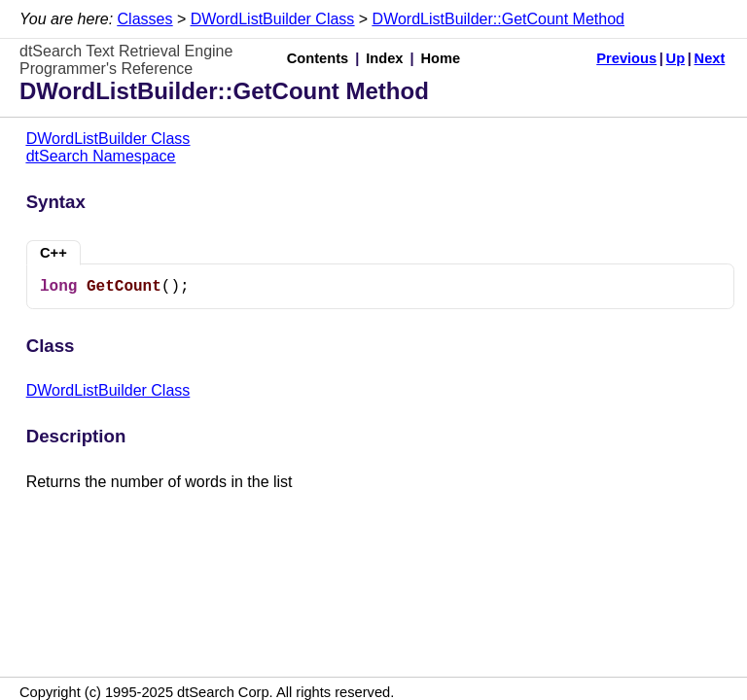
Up (676, 58)
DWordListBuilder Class (273, 19)
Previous (626, 58)
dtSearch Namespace (101, 156)
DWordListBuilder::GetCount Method (498, 19)
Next (710, 58)
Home (441, 58)
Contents (318, 58)
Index (384, 58)
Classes (145, 19)
